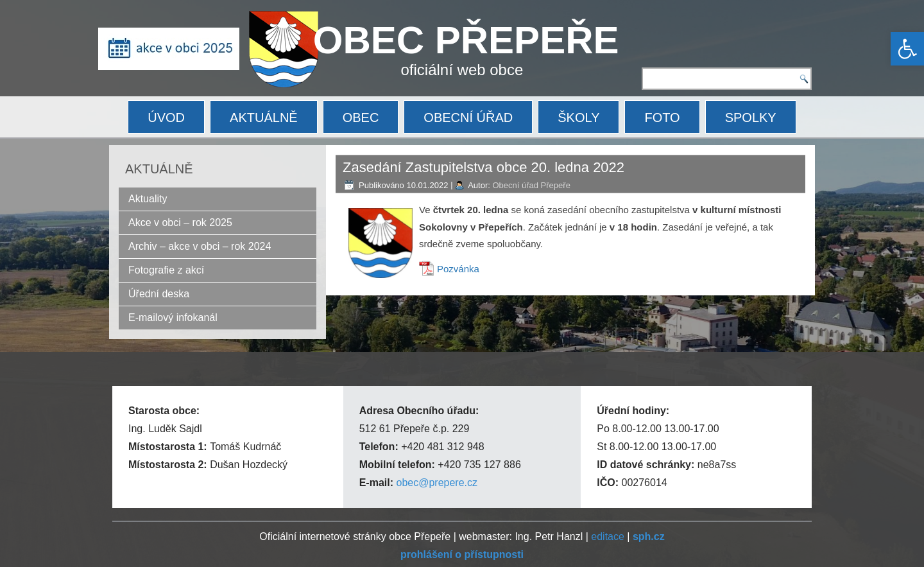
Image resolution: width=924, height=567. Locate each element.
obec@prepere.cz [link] (437, 483)
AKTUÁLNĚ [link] (264, 118)
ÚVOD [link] (166, 118)
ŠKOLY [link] (578, 118)
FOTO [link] (662, 118)
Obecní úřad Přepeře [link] (531, 185)
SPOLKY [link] (751, 118)
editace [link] (608, 536)
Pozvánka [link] (458, 269)
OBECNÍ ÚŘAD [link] (468, 118)
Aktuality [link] (148, 199)
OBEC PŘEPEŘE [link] (466, 40)
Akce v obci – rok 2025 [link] (180, 222)
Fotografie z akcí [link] (166, 270)
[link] (907, 49)
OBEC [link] (361, 118)
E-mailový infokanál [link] (173, 318)
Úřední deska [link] (159, 294)
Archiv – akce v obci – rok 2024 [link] (200, 246)
